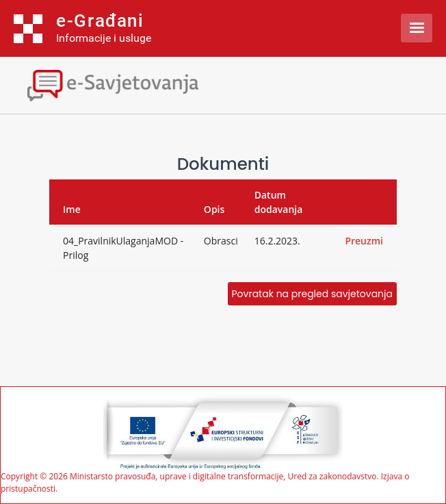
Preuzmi (364, 241)
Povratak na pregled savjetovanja (312, 294)
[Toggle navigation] (120, 84)
